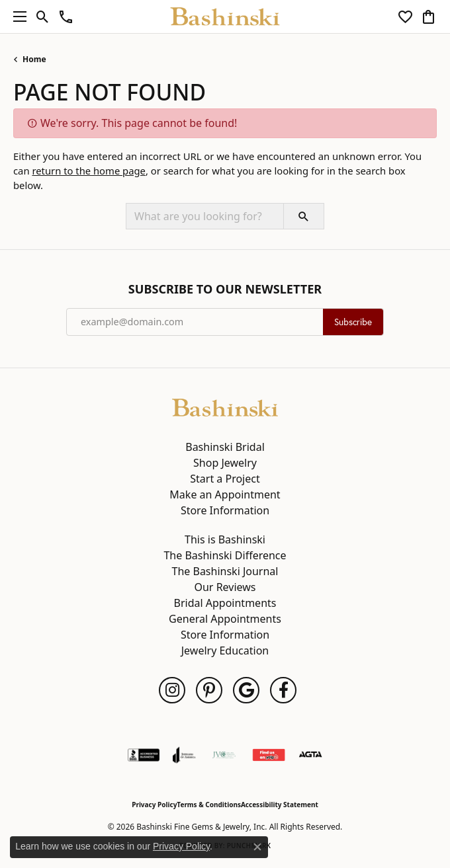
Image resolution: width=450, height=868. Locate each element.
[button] (43, 17)
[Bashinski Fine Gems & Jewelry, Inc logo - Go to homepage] (225, 17)
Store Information (225, 510)
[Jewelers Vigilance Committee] (224, 755)
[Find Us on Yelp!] (269, 755)
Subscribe (353, 322)
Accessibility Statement (280, 805)
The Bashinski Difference (225, 555)
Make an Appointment (225, 494)
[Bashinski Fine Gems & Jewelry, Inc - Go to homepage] (225, 407)
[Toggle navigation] (17, 17)
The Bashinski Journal (225, 571)
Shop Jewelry (225, 463)
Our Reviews (225, 587)
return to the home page (89, 171)
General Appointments (225, 619)
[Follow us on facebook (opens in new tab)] (283, 690)
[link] (66, 17)
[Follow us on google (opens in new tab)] (246, 690)
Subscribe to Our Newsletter (225, 290)
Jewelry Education (225, 651)
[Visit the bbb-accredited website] (144, 755)
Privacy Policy (154, 805)
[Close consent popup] (257, 847)
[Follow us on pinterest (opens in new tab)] (209, 690)
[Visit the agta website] (310, 755)
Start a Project (225, 479)
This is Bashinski (225, 539)
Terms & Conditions (209, 805)
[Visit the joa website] (184, 755)
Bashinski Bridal (225, 447)
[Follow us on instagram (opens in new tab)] (172, 690)
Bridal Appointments (225, 603)
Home (34, 59)
